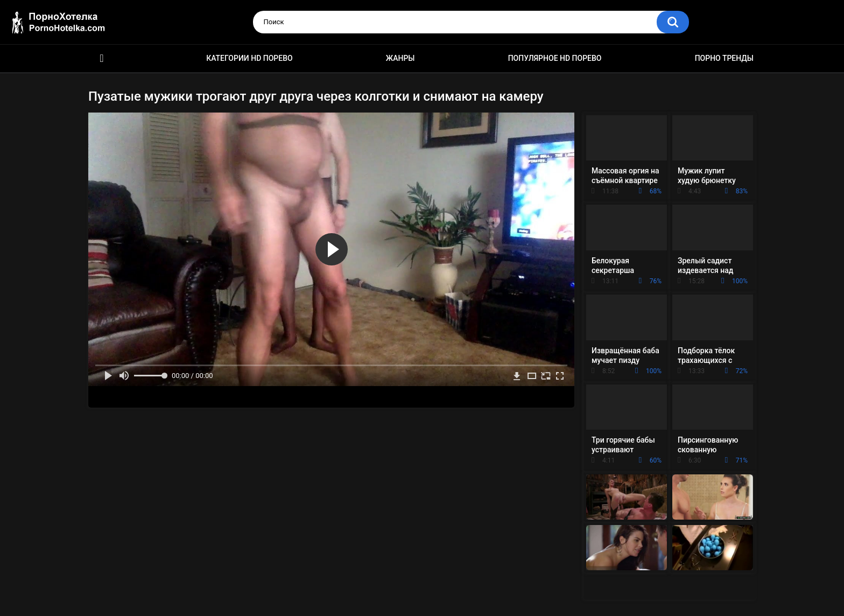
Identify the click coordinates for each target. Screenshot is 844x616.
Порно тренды (724, 58)
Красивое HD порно (102, 58)
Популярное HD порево (555, 58)
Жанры (400, 58)
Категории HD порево (249, 58)
